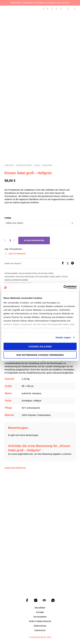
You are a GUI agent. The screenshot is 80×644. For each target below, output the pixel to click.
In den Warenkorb (34, 237)
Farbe (8, 215)
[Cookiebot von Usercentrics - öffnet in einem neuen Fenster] (63, 287)
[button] (45, 9)
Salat (29, 280)
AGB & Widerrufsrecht (40, 618)
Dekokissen (47, 162)
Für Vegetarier (42, 274)
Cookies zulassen (40, 346)
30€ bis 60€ (20, 274)
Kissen (37, 162)
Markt (58, 274)
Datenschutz (40, 623)
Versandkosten (16, 246)
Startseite (9, 162)
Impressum (40, 627)
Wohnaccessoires (24, 162)
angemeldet (23, 451)
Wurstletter (40, 604)
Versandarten (40, 613)
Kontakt (40, 609)
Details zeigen (63, 337)
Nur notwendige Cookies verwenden (40, 355)
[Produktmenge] (10, 237)
